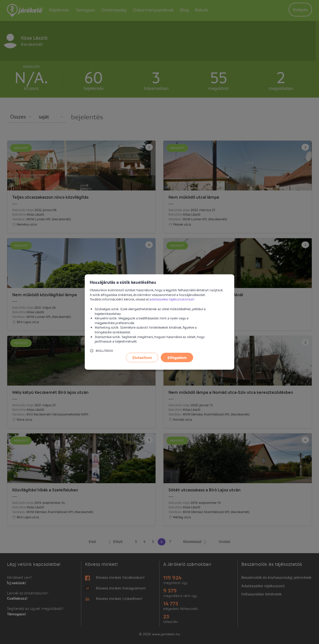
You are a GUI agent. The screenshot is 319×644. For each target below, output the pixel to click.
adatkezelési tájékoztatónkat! (172, 299)
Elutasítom (142, 357)
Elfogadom (177, 357)
